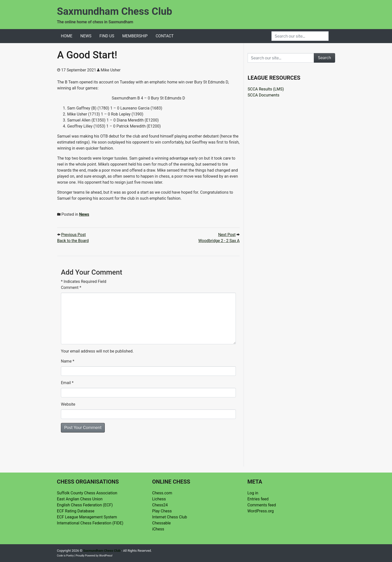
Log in (253, 493)
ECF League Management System (87, 517)
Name (66, 361)
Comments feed (262, 505)
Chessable (161, 523)
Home (67, 36)
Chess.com (162, 493)
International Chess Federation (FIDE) (90, 523)
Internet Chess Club (170, 517)
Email (66, 383)
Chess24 (160, 505)
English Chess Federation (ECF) (85, 505)
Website (68, 404)
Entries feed (258, 499)
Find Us (107, 36)
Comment (71, 288)
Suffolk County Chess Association (87, 493)
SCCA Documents (263, 95)
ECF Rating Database (76, 511)
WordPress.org (261, 511)
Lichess (159, 499)
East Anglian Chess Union (80, 499)
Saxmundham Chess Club (115, 11)
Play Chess (162, 511)
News (86, 36)
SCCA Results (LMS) (266, 89)
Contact (165, 36)
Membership (135, 36)
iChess (158, 529)
